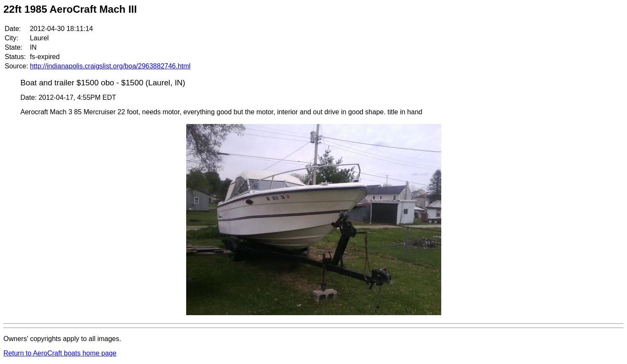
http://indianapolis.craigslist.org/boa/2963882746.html (110, 66)
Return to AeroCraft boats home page (60, 353)
